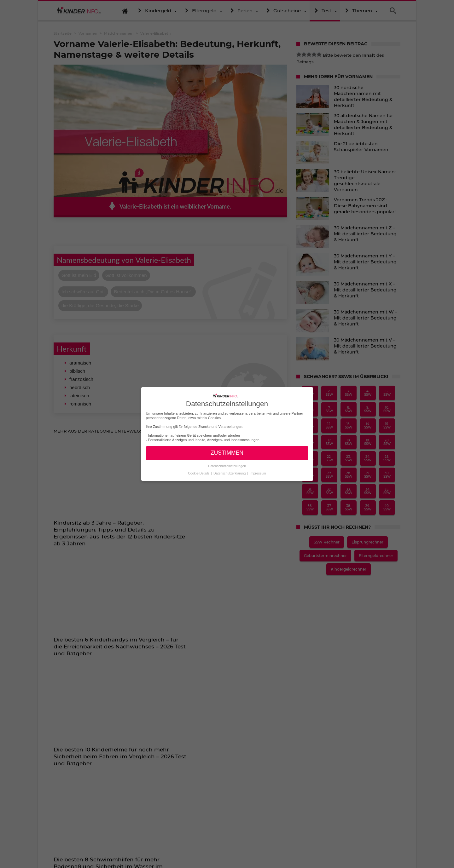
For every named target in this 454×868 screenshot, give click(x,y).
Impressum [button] (258, 473)
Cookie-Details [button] (199, 473)
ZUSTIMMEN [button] (227, 453)
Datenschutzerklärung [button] (230, 473)
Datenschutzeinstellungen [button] (227, 466)
